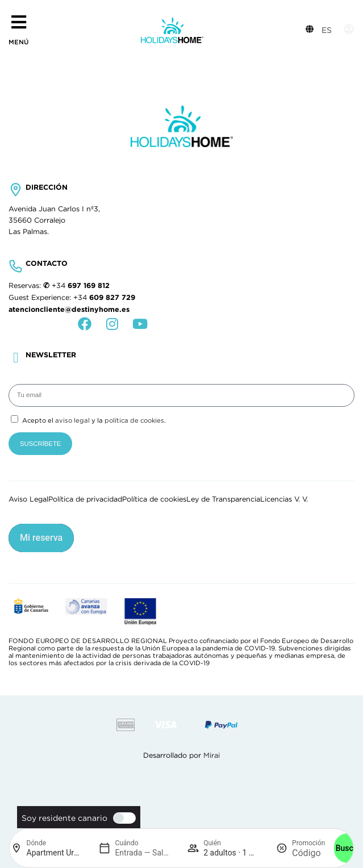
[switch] (122, 818)
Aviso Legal (28, 499)
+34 (81, 286)
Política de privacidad (85, 499)
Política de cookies (154, 499)
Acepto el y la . (94, 420)
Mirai (212, 756)
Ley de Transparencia (223, 499)
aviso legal (72, 420)
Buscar (348, 848)
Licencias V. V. (284, 499)
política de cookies (134, 420)
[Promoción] (308, 853)
